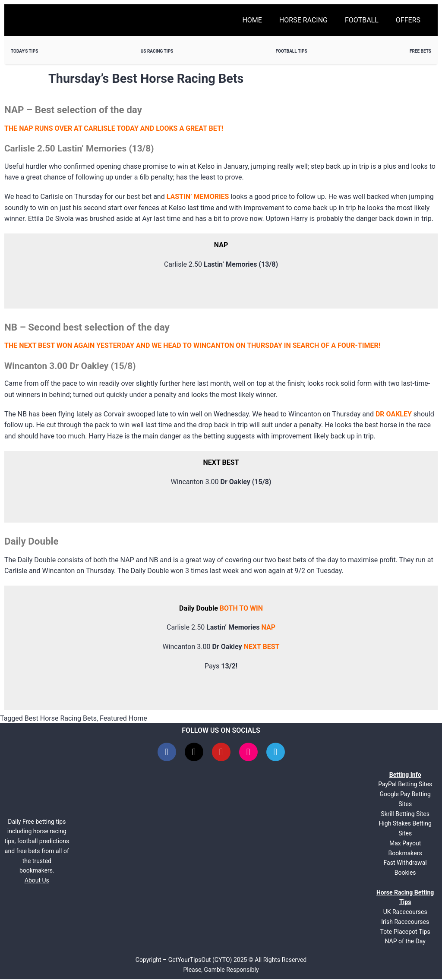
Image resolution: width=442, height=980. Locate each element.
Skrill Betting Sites (405, 815)
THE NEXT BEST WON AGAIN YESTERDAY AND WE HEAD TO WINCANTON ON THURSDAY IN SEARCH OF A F (173, 345)
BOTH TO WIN (241, 608)
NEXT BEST (262, 647)
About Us (37, 881)
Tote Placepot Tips (405, 933)
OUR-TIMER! (361, 345)
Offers (408, 20)
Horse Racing (303, 20)
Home (252, 20)
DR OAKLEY (394, 414)
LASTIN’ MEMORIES (198, 197)
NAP (268, 627)
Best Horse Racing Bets (61, 718)
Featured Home (123, 718)
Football (362, 20)
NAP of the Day (405, 942)
